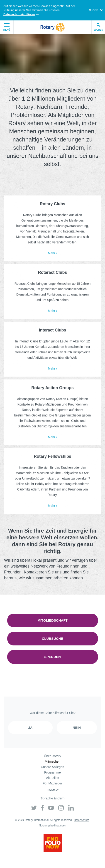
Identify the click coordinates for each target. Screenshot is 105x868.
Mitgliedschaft (52, 620)
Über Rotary (52, 756)
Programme (52, 772)
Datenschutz (82, 820)
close (94, 10)
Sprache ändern (53, 798)
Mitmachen (52, 761)
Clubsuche (52, 639)
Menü (7, 27)
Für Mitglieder (53, 783)
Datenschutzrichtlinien (19, 14)
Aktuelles (52, 778)
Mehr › (52, 254)
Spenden (52, 657)
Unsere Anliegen (52, 767)
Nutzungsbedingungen (52, 826)
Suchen (98, 27)
